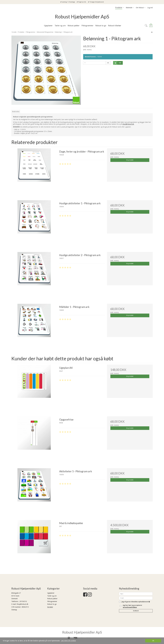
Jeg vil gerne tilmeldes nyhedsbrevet (136, 602)
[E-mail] (136, 598)
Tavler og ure (52, 596)
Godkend (136, 611)
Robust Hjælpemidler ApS (82, 17)
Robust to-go (52, 604)
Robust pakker (52, 599)
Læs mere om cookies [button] (68, 641)
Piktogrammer (52, 601)
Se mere (50, 607)
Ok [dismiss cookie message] (153, 641)
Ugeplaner (51, 593)
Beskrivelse (16, 112)
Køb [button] (117, 63)
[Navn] (136, 594)
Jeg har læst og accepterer (133, 606)
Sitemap (14, 610)
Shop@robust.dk (22, 604)
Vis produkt (130, 160)
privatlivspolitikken (130, 607)
